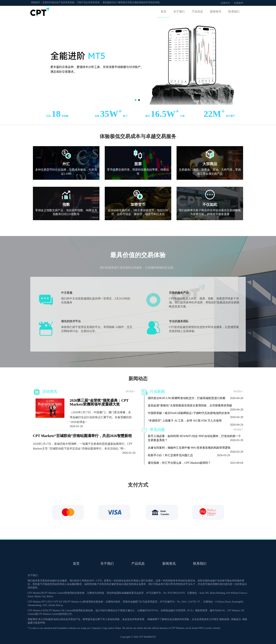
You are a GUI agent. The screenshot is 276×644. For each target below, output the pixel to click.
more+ (131, 391)
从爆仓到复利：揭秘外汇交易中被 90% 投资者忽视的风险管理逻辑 (189, 448)
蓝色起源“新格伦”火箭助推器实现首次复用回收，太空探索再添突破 (190, 406)
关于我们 (179, 12)
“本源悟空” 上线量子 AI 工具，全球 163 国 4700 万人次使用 (185, 421)
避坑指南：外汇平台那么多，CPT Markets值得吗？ (179, 463)
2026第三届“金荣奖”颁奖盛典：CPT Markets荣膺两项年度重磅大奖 (99, 402)
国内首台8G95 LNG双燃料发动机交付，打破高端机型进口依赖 (187, 399)
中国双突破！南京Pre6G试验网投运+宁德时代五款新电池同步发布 (189, 414)
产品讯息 (197, 12)
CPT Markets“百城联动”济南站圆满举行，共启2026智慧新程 (82, 436)
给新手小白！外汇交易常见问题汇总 (170, 456)
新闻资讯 (216, 12)
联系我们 (234, 12)
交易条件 (239, 3)
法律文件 (225, 3)
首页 (164, 12)
